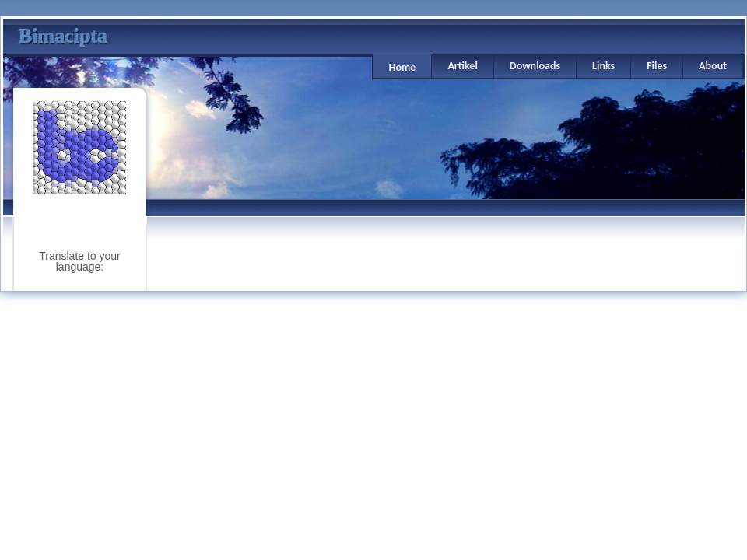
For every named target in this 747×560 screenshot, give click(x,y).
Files (657, 66)
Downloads (535, 66)
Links (603, 66)
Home (403, 67)
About (713, 66)
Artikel (462, 66)
